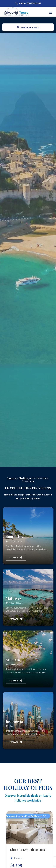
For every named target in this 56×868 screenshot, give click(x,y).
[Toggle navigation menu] (51, 13)
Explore (16, 558)
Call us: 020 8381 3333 (30, 3)
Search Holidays (28, 27)
